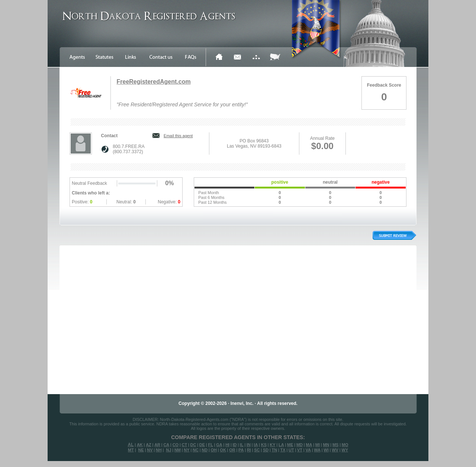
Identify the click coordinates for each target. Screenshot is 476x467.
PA (241, 450)
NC (196, 450)
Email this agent (178, 136)
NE (141, 450)
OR (232, 450)
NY (186, 450)
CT (185, 445)
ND (205, 450)
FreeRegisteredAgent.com (153, 82)
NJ (168, 450)
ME (290, 445)
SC (257, 450)
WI (326, 450)
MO (345, 445)
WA (317, 450)
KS (264, 445)
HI (227, 445)
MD (300, 445)
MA (309, 445)
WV (335, 450)
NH (159, 450)
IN (249, 445)
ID (234, 445)
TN (275, 450)
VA (308, 450)
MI (318, 445)
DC (193, 445)
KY (272, 445)
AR (157, 445)
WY (345, 450)
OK (223, 450)
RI (249, 450)
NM (178, 450)
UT (291, 450)
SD (266, 450)
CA (166, 445)
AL (131, 445)
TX (283, 450)
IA (256, 445)
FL (210, 445)
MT (131, 450)
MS (336, 445)
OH (214, 450)
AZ (149, 445)
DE (202, 445)
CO (176, 445)
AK (140, 445)
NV (150, 450)
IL (242, 445)
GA (219, 445)
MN (326, 445)
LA (281, 445)
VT (300, 450)
